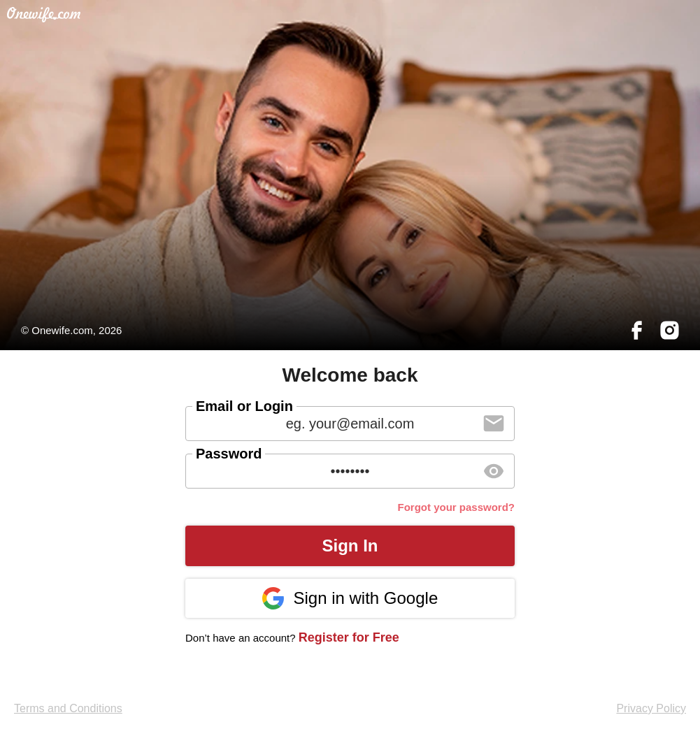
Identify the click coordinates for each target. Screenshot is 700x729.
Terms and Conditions (68, 708)
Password (229, 454)
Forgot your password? (456, 507)
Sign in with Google (350, 598)
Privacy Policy (651, 708)
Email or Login (244, 406)
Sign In (350, 546)
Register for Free (349, 637)
